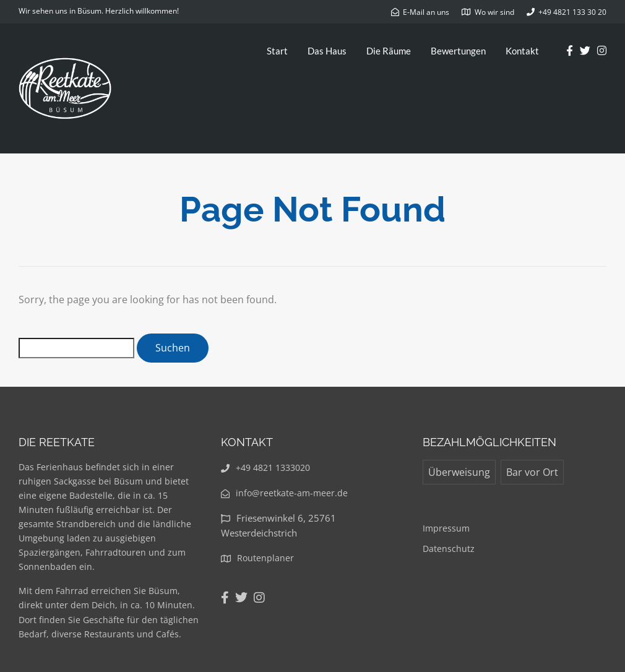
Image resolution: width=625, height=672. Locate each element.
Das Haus (327, 51)
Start (277, 51)
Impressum (446, 528)
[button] (599, 17)
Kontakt (522, 51)
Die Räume (389, 51)
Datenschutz (449, 549)
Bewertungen (458, 51)
